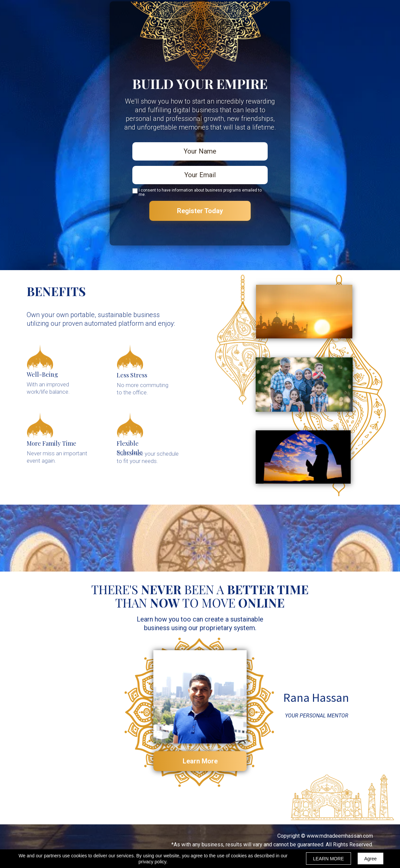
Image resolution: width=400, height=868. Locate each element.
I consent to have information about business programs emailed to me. (200, 193)
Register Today (200, 211)
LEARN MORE (328, 859)
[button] (200, 761)
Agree (370, 859)
